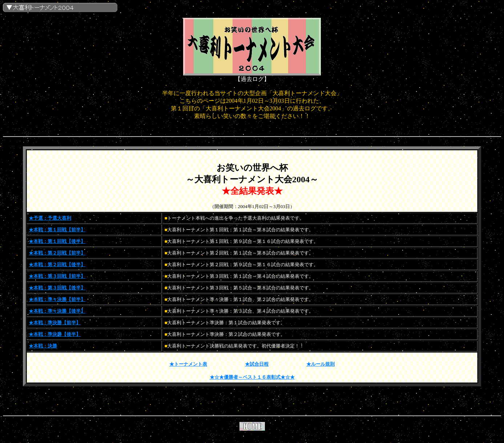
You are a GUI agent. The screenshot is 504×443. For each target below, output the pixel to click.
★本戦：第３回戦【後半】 (57, 288)
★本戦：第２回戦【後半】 (57, 265)
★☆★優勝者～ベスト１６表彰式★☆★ (252, 377)
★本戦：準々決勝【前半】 (57, 299)
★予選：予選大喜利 (50, 218)
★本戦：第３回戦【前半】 (57, 276)
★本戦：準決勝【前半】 (55, 323)
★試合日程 (257, 364)
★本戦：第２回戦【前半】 (57, 253)
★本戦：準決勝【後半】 (55, 334)
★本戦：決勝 (43, 346)
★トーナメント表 (188, 364)
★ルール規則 (320, 364)
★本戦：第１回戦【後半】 (57, 241)
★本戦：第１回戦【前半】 (57, 230)
